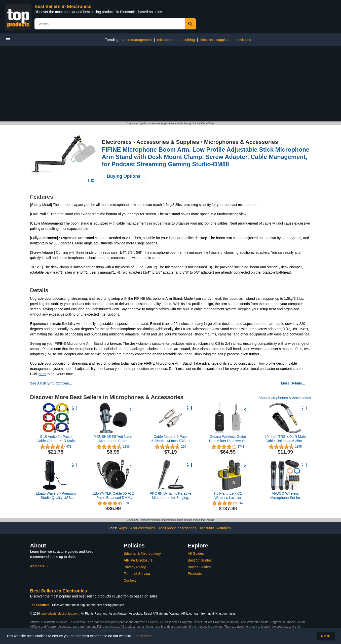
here (42, 374)
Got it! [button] (326, 636)
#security (207, 528)
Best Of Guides (200, 560)
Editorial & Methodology (142, 553)
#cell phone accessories (177, 528)
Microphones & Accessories (241, 142)
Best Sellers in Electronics (63, 7)
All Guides (196, 553)
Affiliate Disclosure (138, 560)
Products (195, 574)
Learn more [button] (143, 636)
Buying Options (124, 176)
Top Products (40, 605)
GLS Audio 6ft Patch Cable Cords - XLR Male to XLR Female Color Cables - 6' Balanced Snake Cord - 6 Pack (56, 439)
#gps (123, 528)
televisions (243, 40)
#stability (224, 528)
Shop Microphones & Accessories (285, 398)
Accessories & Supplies (168, 142)
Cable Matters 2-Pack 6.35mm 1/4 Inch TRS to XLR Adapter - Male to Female (170, 439)
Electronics (117, 142)
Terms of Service (137, 574)
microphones (167, 40)
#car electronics (143, 528)
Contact (130, 580)
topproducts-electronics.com (60, 614)
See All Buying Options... (51, 383)
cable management (137, 40)
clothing (189, 40)
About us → (39, 566)
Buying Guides (199, 567)
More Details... (293, 383)
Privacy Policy (135, 567)
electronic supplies (215, 40)
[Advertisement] (171, 84)
